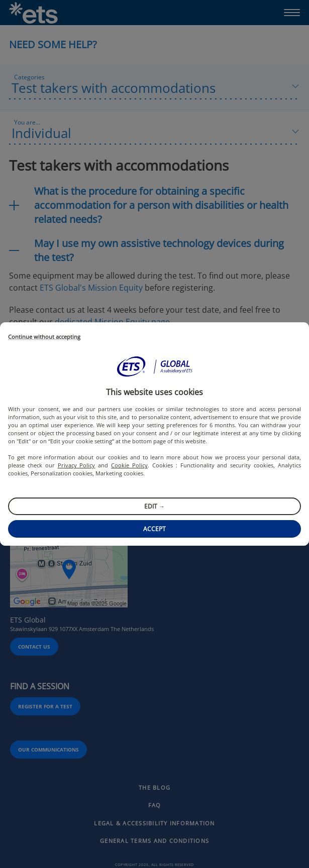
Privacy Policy (77, 465)
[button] (155, 366)
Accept (154, 529)
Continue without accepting (44, 337)
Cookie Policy (129, 465)
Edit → (154, 506)
